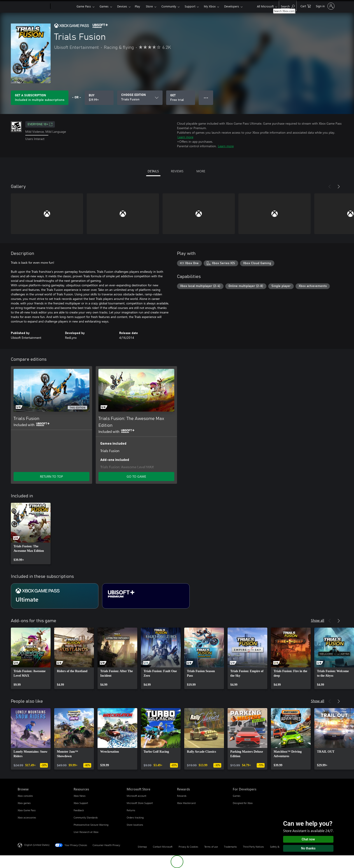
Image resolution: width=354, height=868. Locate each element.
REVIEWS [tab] (177, 171)
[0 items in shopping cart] (306, 6)
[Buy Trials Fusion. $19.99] (99, 98)
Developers (232, 6)
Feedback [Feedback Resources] (79, 810)
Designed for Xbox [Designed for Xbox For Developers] (243, 803)
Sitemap (142, 847)
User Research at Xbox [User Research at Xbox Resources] (86, 832)
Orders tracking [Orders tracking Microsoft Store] (135, 817)
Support (190, 6)
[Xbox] (63, 6)
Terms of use (211, 847)
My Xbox (210, 6)
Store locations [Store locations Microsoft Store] (135, 825)
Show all (318, 620)
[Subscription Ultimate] (55, 596)
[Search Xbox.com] (288, 6)
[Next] (339, 187)
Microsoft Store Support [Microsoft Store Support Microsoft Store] (140, 803)
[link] (31, 534)
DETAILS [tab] (153, 171)
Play (137, 6)
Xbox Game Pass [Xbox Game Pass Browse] (27, 810)
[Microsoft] (33, 6)
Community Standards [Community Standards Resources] (86, 817)
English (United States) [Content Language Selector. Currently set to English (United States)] (37, 845)
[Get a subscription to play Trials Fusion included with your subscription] (40, 98)
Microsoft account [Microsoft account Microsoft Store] (136, 796)
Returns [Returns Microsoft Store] (131, 810)
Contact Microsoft (163, 847)
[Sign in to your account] (325, 6)
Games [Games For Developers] (237, 796)
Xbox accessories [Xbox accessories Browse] (27, 817)
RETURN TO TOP (51, 476)
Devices (122, 6)
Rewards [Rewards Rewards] (182, 796)
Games (104, 6)
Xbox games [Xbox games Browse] (24, 803)
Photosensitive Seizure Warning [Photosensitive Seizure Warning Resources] (91, 825)
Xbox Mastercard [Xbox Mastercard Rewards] (186, 803)
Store (149, 6)
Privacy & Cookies (188, 847)
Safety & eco (277, 847)
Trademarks (230, 847)
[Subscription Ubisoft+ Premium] (146, 596)
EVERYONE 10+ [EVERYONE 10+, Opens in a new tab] (40, 124)
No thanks (308, 848)
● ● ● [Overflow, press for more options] (206, 98)
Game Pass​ (84, 6)
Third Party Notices (253, 847)
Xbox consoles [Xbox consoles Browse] (25, 796)
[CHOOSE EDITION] (140, 98)
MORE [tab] (201, 171)
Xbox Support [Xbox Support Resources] (81, 803)
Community (169, 6)
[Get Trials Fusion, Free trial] (181, 98)
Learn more (185, 137)
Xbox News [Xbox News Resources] (80, 796)
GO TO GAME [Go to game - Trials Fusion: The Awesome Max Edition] (136, 476)
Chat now (308, 839)
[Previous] (330, 187)
